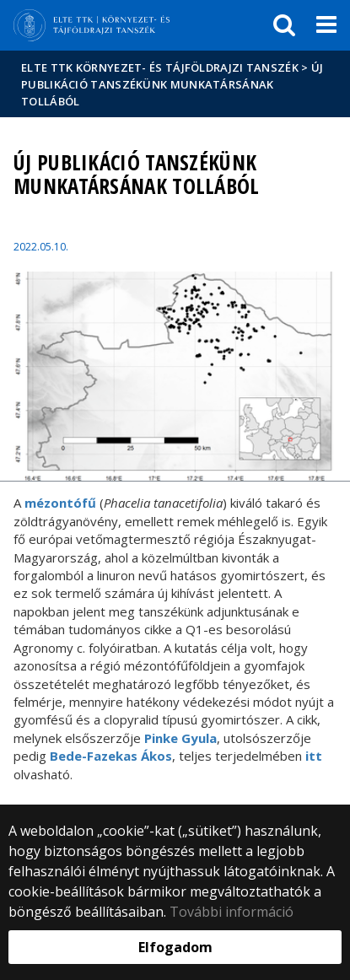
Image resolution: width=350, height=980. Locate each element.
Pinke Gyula (180, 738)
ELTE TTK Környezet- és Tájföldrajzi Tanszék (160, 67)
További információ (232, 912)
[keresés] (284, 25)
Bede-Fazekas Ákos (111, 756)
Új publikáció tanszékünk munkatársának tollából (172, 84)
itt (314, 756)
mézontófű (60, 503)
